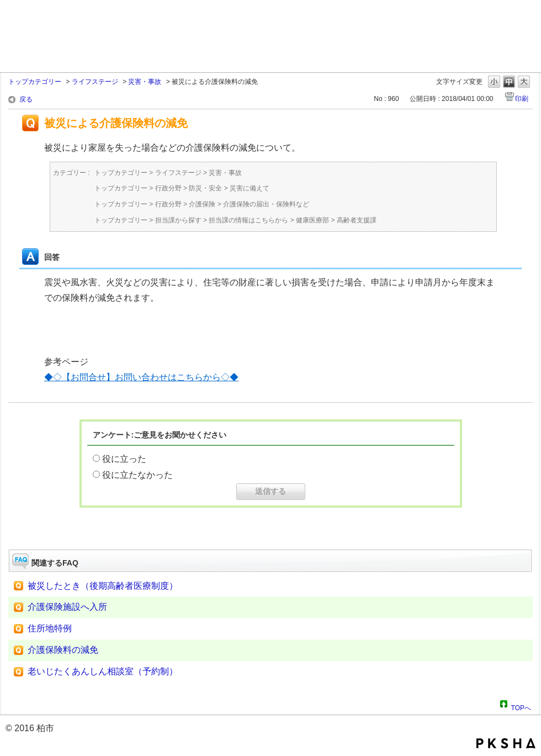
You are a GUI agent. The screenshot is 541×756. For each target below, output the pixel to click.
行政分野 (168, 188)
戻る (26, 99)
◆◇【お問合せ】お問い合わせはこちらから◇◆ (141, 377)
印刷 (522, 99)
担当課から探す (178, 220)
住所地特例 (50, 628)
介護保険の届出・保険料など (266, 204)
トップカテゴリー (35, 82)
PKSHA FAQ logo (506, 743)
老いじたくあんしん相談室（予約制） (103, 671)
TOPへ (521, 706)
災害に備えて (250, 188)
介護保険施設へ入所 (67, 607)
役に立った (124, 459)
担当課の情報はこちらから (248, 220)
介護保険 (202, 204)
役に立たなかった (137, 475)
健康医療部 (312, 220)
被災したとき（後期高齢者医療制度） (103, 586)
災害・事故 (145, 82)
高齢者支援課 (357, 220)
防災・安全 (205, 188)
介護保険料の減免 (63, 650)
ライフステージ (95, 82)
